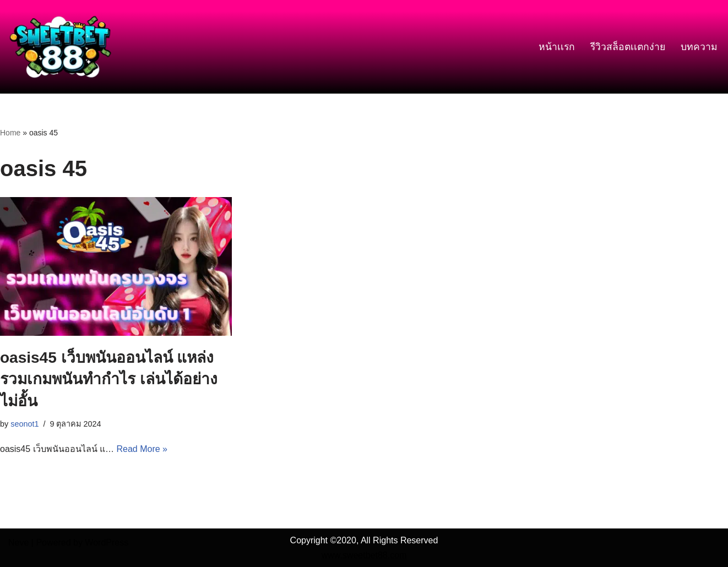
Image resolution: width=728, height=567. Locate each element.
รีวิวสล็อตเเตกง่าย (628, 47)
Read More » (142, 449)
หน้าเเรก (557, 47)
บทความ (699, 47)
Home (10, 133)
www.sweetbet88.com (364, 555)
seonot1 (25, 424)
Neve (18, 543)
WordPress (107, 543)
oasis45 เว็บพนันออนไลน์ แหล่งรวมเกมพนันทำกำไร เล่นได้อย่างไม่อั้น (109, 379)
